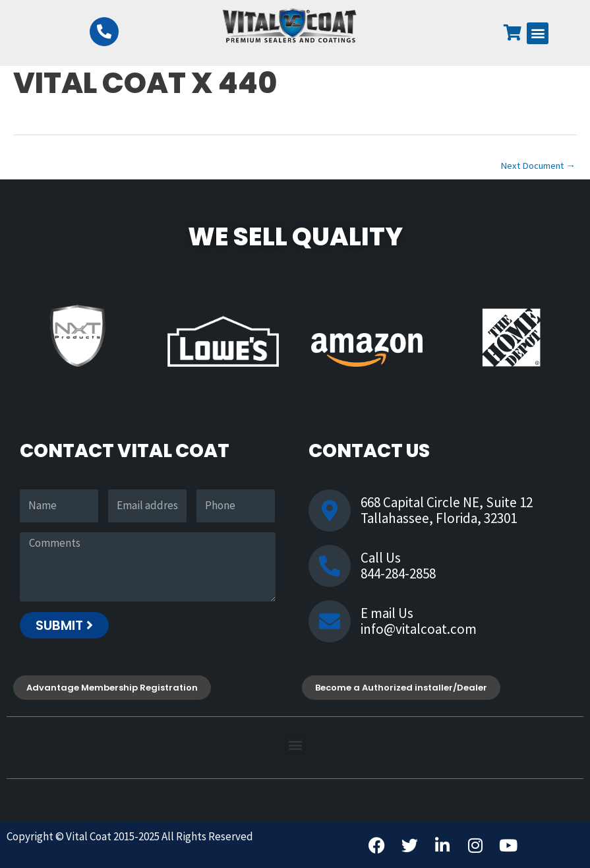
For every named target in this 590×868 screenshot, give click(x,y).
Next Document (538, 166)
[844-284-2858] (104, 32)
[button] (538, 33)
